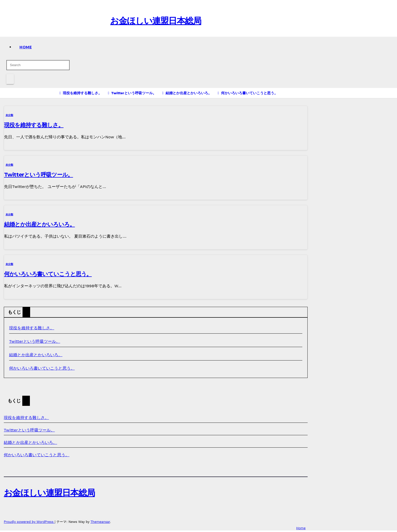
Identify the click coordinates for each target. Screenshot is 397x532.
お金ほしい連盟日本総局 (156, 21)
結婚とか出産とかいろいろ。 (39, 224)
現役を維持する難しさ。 (34, 125)
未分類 (9, 115)
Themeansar (100, 522)
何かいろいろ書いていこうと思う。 (48, 274)
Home (26, 47)
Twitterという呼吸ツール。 (38, 175)
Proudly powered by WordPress (29, 522)
